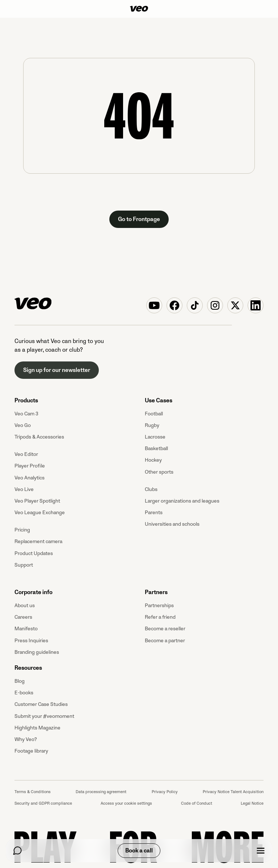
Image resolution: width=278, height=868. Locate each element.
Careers (23, 617)
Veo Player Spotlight (37, 501)
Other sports (159, 472)
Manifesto (26, 629)
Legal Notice (252, 803)
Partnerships (159, 606)
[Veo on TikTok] (195, 305)
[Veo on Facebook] (174, 305)
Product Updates (34, 553)
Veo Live (24, 489)
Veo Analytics (30, 478)
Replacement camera (38, 541)
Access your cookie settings (126, 803)
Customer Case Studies (41, 704)
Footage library (31, 751)
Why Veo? (26, 739)
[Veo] (139, 9)
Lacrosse (155, 437)
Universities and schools (172, 524)
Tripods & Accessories (39, 437)
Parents (154, 513)
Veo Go (23, 425)
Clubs (151, 489)
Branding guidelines (37, 652)
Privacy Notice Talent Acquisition (233, 792)
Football (154, 414)
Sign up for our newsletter (57, 370)
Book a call (139, 851)
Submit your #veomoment (44, 716)
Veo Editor (26, 454)
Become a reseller (165, 629)
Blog (20, 681)
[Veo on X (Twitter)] (235, 305)
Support (24, 565)
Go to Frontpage (139, 219)
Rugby (152, 425)
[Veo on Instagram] (215, 305)
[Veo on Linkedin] (256, 305)
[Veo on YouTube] (154, 305)
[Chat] (17, 851)
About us (25, 606)
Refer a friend (160, 617)
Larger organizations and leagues (182, 501)
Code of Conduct (197, 803)
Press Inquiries (31, 641)
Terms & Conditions (33, 792)
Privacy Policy (165, 792)
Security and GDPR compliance (43, 803)
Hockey (153, 460)
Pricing (22, 530)
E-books (24, 693)
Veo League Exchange (40, 513)
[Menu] (261, 851)
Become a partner (165, 641)
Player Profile (30, 466)
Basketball (156, 448)
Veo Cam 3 (26, 414)
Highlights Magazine (37, 728)
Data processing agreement (101, 792)
